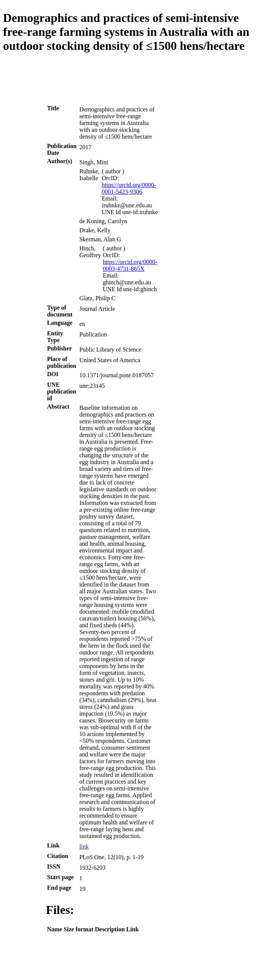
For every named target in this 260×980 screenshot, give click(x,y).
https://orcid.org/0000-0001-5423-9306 (129, 188)
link (84, 847)
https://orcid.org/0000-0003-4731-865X (130, 265)
